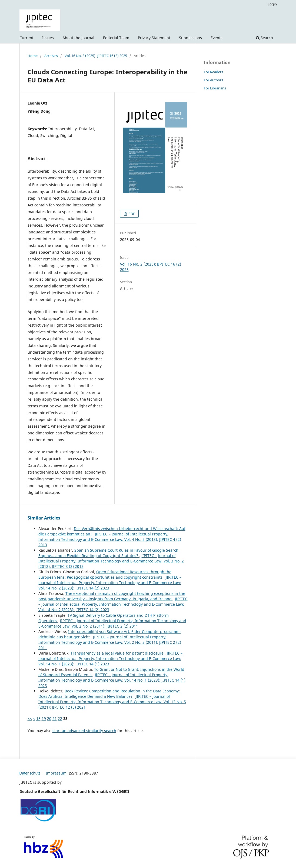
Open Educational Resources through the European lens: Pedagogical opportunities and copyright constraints (105, 574)
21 (55, 718)
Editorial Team (116, 38)
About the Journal (78, 38)
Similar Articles (44, 518)
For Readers (213, 72)
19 (44, 718)
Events (217, 38)
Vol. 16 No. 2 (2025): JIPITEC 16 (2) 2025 (96, 56)
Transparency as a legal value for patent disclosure (118, 653)
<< (30, 718)
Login (272, 4)
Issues (48, 38)
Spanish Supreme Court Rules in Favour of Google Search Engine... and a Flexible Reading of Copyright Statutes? (108, 553)
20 (49, 718)
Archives (51, 56)
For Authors (213, 80)
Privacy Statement (154, 38)
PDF (131, 214)
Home (33, 56)
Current (26, 38)
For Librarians (215, 88)
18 (38, 718)
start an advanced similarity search (84, 731)
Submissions (190, 38)
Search (265, 38)
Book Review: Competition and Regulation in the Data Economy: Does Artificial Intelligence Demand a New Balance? (109, 694)
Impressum (56, 773)
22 (60, 718)
